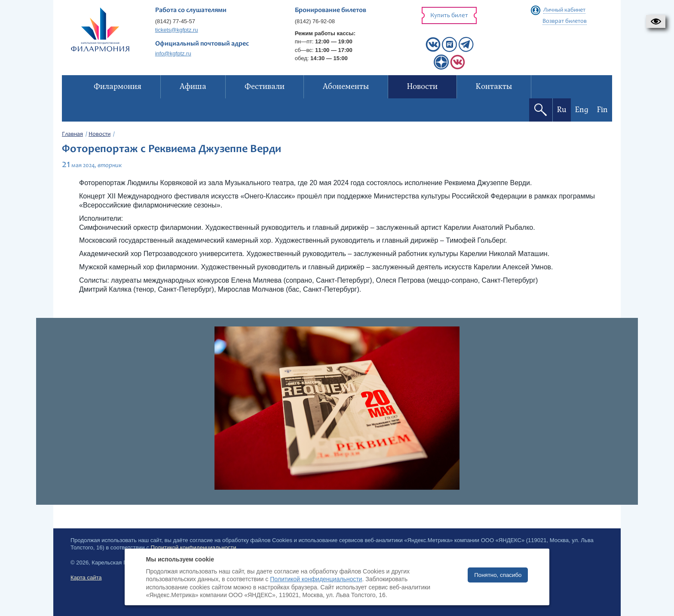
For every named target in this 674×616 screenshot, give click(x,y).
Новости (100, 134)
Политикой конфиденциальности (316, 579)
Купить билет (449, 16)
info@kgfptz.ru (173, 53)
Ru (562, 110)
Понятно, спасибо (498, 575)
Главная (72, 134)
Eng (582, 110)
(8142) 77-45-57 (175, 21)
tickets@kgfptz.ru (177, 30)
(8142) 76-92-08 (315, 21)
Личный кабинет (564, 10)
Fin (602, 110)
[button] (656, 21)
